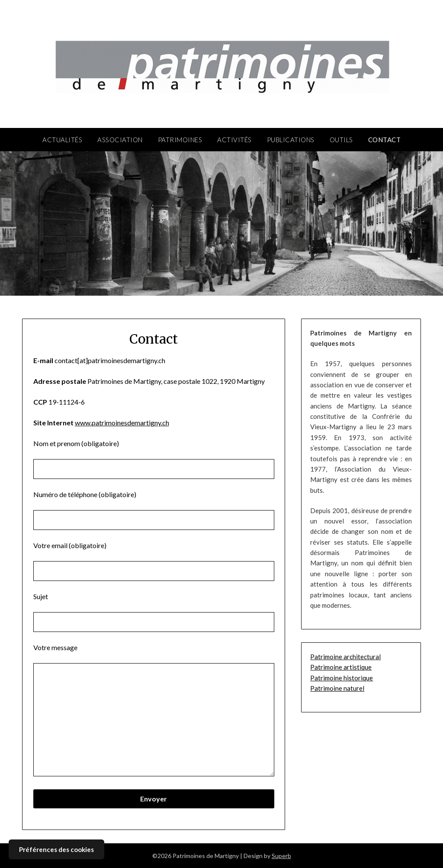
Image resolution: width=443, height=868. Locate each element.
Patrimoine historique (342, 678)
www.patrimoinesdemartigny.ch (122, 423)
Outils (341, 140)
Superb (281, 856)
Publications (291, 140)
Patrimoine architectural (345, 657)
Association (120, 140)
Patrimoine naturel (337, 688)
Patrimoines (180, 140)
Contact (385, 140)
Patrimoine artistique (341, 667)
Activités (234, 140)
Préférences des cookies (56, 849)
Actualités (62, 140)
